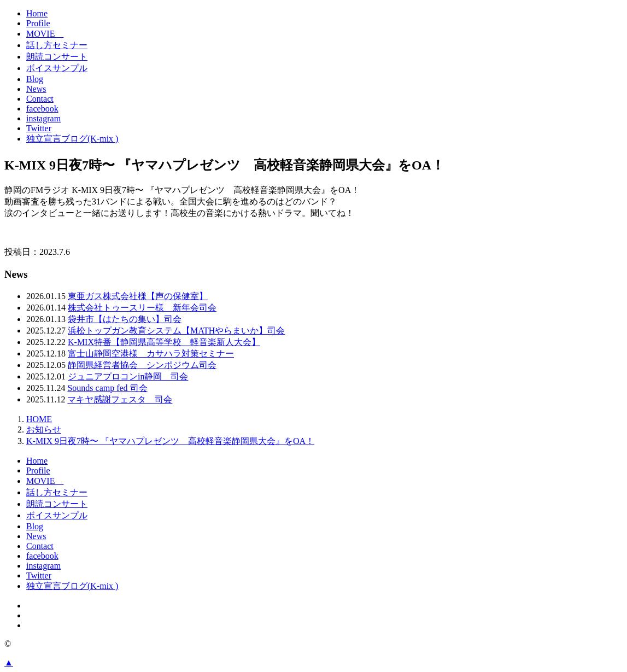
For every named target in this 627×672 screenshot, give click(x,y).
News (36, 89)
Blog (35, 79)
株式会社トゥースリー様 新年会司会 (142, 308)
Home (37, 13)
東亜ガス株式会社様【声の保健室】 (138, 296)
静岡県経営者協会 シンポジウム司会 (142, 365)
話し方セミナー (57, 45)
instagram (43, 118)
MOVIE (45, 34)
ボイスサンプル (57, 68)
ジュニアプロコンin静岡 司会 (128, 376)
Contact (40, 99)
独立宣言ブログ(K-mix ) (72, 139)
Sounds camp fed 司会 (107, 388)
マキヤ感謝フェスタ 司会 (120, 399)
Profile (38, 23)
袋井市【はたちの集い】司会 (125, 319)
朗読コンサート (57, 57)
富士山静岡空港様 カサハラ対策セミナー (151, 353)
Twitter (39, 128)
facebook (42, 109)
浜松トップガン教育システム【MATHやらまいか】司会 (176, 331)
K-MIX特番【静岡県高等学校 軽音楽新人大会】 (164, 342)
